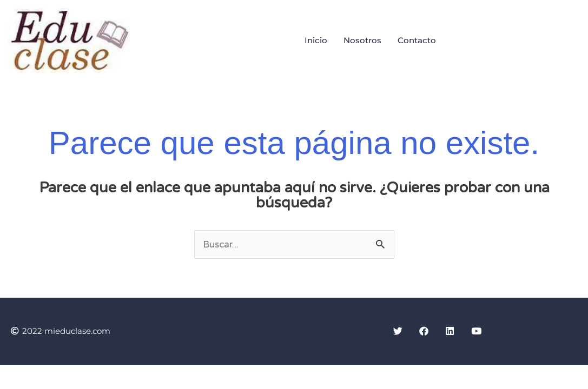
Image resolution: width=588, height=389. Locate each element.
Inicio (316, 40)
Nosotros (362, 40)
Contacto (417, 40)
